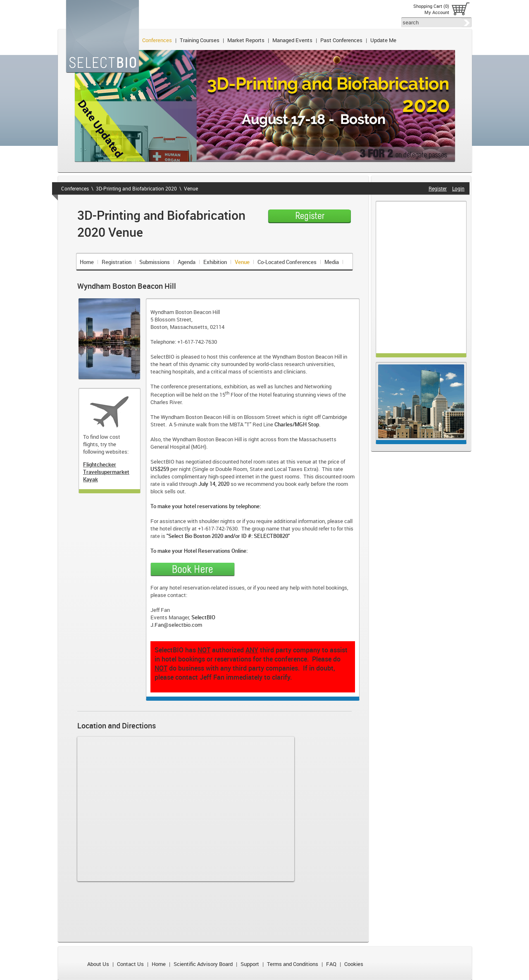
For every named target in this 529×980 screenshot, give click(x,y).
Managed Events (292, 40)
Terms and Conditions (293, 964)
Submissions (155, 262)
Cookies (354, 964)
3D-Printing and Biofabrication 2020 (136, 188)
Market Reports (246, 40)
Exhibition (215, 262)
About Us (98, 964)
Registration (117, 262)
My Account (437, 12)
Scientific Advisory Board (203, 964)
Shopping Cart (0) (431, 6)
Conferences (157, 40)
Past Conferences (341, 40)
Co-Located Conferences (287, 262)
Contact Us (130, 964)
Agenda (187, 262)
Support (250, 964)
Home (87, 262)
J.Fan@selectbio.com (176, 625)
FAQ (331, 964)
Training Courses (200, 40)
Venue (191, 188)
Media (332, 262)
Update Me (383, 40)
